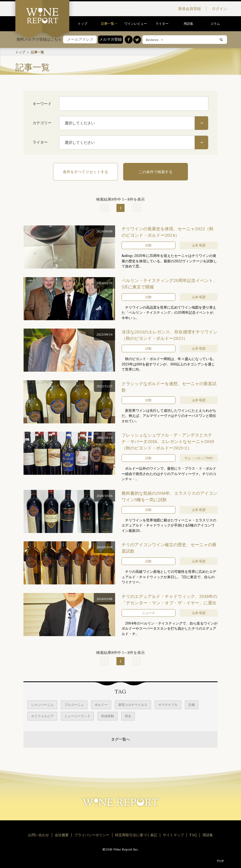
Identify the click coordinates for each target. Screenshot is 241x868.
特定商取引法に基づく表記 (136, 835)
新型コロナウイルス (133, 704)
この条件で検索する (156, 172)
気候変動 (108, 716)
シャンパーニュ (42, 704)
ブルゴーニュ (74, 704)
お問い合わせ (39, 835)
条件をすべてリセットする (85, 172)
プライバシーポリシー (92, 835)
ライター (162, 24)
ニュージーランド (77, 716)
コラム (215, 24)
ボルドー (101, 704)
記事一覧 (108, 24)
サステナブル (168, 704)
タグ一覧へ (121, 739)
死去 (128, 716)
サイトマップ (173, 835)
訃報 (192, 704)
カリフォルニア (42, 716)
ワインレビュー (136, 24)
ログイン (219, 9)
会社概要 (62, 835)
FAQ (193, 835)
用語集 (188, 24)
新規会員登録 (190, 9)
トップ (82, 24)
